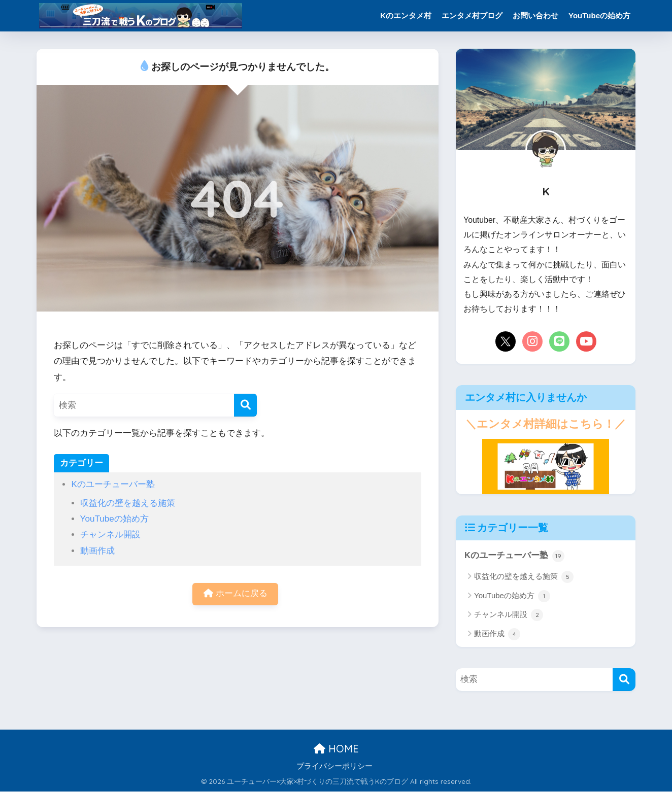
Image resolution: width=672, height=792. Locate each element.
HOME (336, 749)
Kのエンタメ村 (406, 15)
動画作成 (97, 551)
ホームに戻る (236, 594)
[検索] (245, 405)
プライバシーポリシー (334, 766)
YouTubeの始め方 (599, 15)
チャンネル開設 (110, 535)
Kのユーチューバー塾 (113, 484)
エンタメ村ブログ (472, 15)
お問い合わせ (535, 15)
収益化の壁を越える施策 (128, 503)
